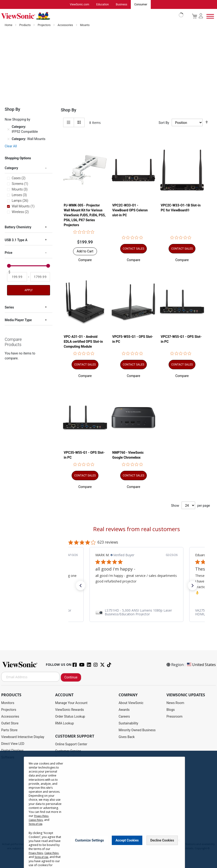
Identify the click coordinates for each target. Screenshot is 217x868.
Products (25, 25)
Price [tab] (9, 253)
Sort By (164, 123)
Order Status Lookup (70, 716)
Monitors (8, 703)
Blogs (171, 710)
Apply (28, 290)
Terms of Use (38, 824)
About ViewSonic (131, 703)
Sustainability (128, 723)
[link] (136, 613)
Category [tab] (11, 168)
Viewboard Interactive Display (23, 737)
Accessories (66, 25)
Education (103, 4)
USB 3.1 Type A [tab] (16, 240)
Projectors (44, 25)
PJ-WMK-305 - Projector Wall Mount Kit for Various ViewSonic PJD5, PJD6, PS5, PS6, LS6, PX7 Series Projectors (85, 215)
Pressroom (174, 716)
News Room (175, 703)
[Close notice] (179, 843)
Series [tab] (9, 307)
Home (9, 25)
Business (122, 4)
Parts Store (9, 730)
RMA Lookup (65, 723)
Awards (124, 710)
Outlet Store (10, 723)
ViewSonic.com (79, 4)
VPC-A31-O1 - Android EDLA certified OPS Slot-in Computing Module (83, 342)
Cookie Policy (38, 820)
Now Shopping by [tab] (17, 119)
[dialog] (108, 809)
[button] (85, 260)
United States (201, 665)
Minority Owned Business (137, 730)
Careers (124, 716)
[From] (17, 277)
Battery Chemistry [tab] (18, 227)
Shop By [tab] (69, 110)
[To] (40, 277)
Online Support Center (71, 744)
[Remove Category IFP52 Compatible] (8, 129)
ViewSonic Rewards (70, 710)
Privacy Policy (43, 816)
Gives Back (127, 737)
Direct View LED (13, 744)
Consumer (141, 4)
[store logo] (91, 16)
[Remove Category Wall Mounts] (8, 139)
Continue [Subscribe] (71, 677)
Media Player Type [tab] (18, 320)
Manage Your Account (71, 703)
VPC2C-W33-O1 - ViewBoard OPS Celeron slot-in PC (130, 210)
